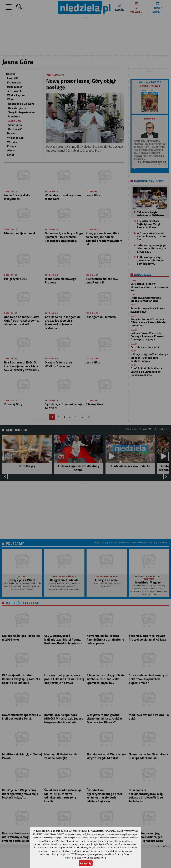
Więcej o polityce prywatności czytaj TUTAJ (85, 858)
